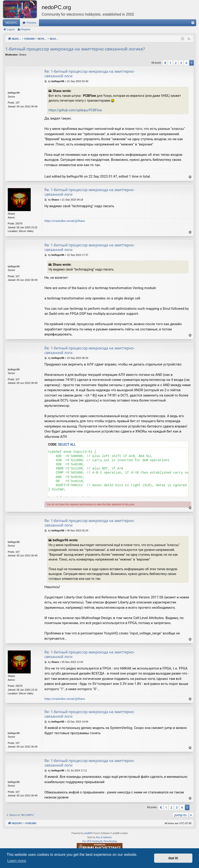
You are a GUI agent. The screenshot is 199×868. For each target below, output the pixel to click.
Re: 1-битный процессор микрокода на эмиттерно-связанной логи (90, 74)
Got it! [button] (173, 858)
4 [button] (186, 63)
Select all (67, 444)
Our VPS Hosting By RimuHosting (99, 841)
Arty (98, 837)
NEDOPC (11, 23)
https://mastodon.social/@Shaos (65, 221)
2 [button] (176, 63)
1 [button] (170, 63)
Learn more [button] (17, 861)
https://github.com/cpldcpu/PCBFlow (75, 110)
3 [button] (181, 63)
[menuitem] (193, 23)
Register (26, 29)
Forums (31, 23)
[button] (165, 63)
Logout (11, 29)
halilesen (107, 837)
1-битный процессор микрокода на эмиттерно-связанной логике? (75, 49)
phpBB (88, 833)
